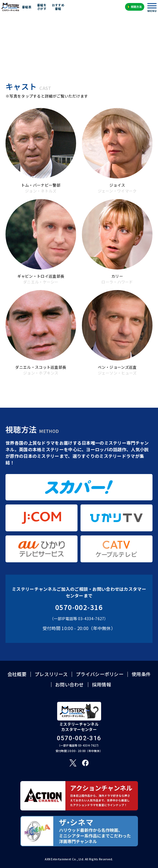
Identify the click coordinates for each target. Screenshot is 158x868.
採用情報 (102, 684)
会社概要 (17, 674)
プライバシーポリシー (100, 674)
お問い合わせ (70, 684)
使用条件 (141, 674)
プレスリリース (51, 674)
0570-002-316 (79, 607)
